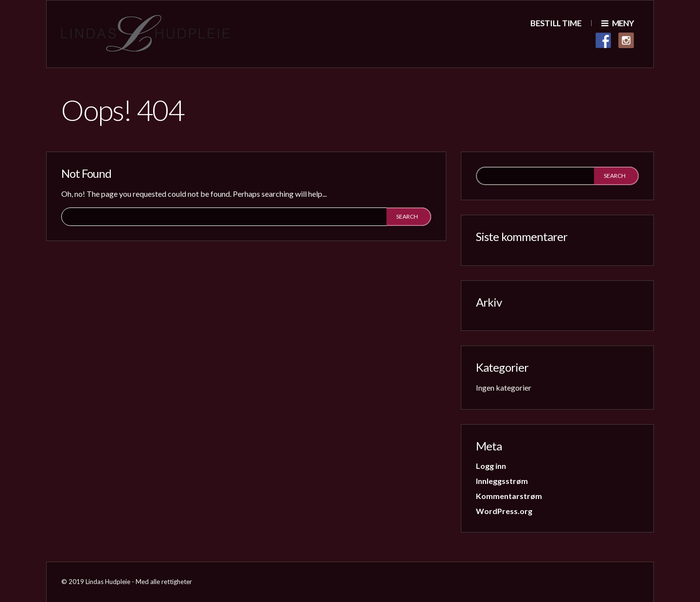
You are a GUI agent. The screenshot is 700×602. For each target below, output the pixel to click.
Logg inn (491, 466)
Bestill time (556, 23)
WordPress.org (504, 511)
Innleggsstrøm (502, 481)
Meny (618, 23)
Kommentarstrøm (509, 496)
